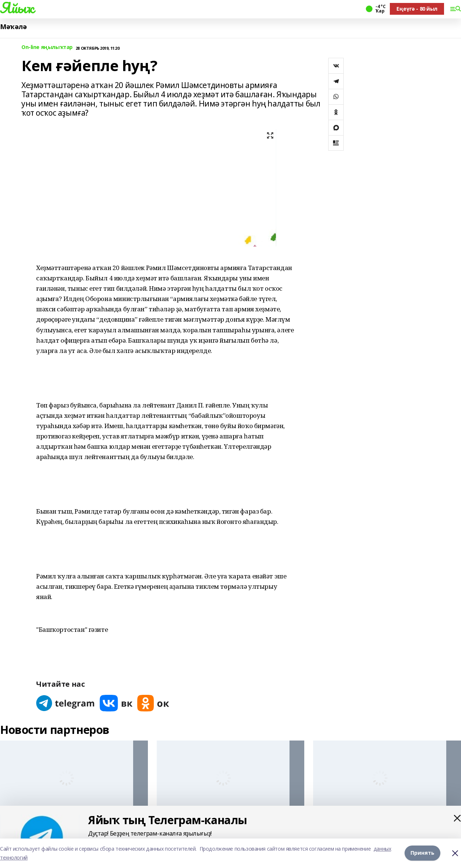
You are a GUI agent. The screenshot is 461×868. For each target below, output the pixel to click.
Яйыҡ (17, 8)
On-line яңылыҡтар (47, 47)
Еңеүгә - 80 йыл (417, 9)
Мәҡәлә (13, 27)
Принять (422, 853)
